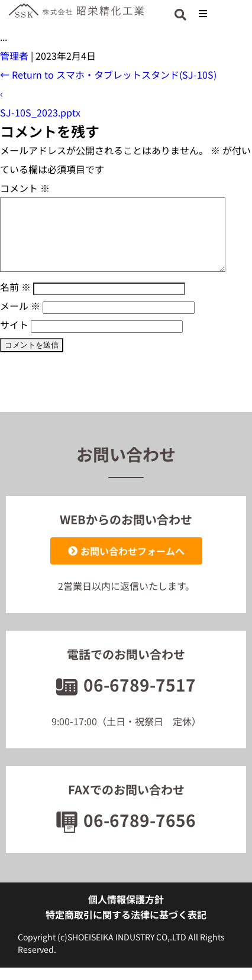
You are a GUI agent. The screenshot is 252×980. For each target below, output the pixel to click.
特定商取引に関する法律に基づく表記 (126, 929)
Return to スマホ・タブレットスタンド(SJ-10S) (108, 74)
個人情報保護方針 (126, 913)
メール (20, 320)
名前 (15, 301)
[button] (203, 13)
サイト (14, 339)
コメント (25, 188)
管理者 (14, 56)
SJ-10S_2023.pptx (40, 112)
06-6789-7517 (126, 699)
